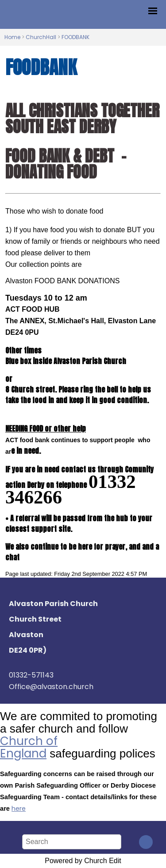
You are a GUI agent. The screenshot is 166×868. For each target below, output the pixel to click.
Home (12, 37)
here (19, 809)
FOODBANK (75, 37)
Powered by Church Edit (83, 861)
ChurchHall (41, 37)
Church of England (29, 747)
